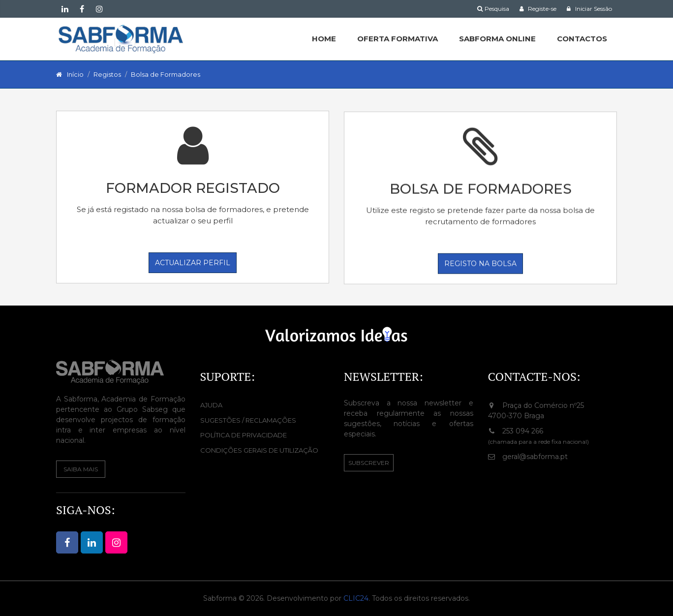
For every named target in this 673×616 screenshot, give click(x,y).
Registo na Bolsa (480, 264)
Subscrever (369, 463)
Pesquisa (493, 9)
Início (75, 74)
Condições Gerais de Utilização (259, 450)
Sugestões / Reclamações (248, 420)
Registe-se (538, 9)
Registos (107, 74)
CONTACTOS (582, 39)
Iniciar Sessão (589, 9)
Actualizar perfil (193, 263)
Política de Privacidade (244, 435)
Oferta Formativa (398, 39)
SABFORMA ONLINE (497, 39)
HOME (324, 39)
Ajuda (211, 405)
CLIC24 (356, 598)
